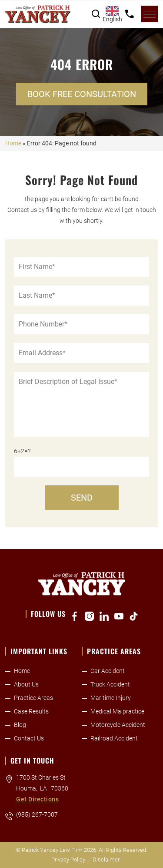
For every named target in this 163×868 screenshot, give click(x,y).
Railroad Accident (114, 738)
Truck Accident (110, 684)
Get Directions (37, 799)
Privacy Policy (68, 860)
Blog (20, 725)
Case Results (31, 711)
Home (13, 143)
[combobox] (112, 14)
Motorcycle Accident (118, 725)
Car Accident (108, 671)
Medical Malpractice (117, 711)
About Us (26, 684)
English (112, 14)
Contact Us (29, 738)
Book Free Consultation (82, 94)
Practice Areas (33, 698)
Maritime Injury (111, 698)
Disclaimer (106, 860)
